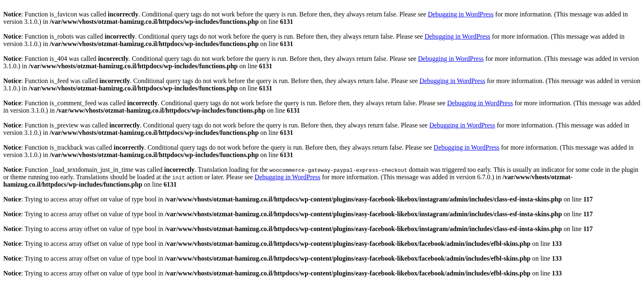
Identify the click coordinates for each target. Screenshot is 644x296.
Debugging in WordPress (461, 14)
